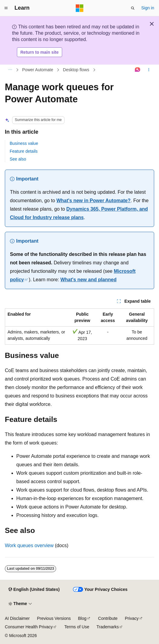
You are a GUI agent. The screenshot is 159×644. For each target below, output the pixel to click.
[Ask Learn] (138, 70)
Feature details (24, 151)
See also (18, 159)
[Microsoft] (80, 8)
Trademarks (108, 627)
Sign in (148, 8)
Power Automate (38, 70)
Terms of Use (77, 627)
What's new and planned (88, 280)
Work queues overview (29, 545)
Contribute (108, 618)
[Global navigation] (6, 8)
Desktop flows (76, 70)
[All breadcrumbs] (10, 70)
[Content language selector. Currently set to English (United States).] (34, 590)
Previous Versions (54, 618)
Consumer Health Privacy (29, 627)
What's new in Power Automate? (94, 201)
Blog (82, 618)
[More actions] (149, 70)
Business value (24, 143)
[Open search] (133, 8)
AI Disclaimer (17, 618)
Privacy (132, 618)
